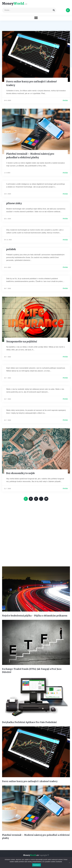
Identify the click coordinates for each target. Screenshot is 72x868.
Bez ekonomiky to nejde (21, 473)
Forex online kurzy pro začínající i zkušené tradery (30, 781)
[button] (36, 18)
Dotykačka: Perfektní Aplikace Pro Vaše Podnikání (29, 722)
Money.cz (36, 855)
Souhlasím (37, 865)
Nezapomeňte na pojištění (22, 342)
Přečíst (65, 101)
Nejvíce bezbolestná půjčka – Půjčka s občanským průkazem (35, 616)
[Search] (54, 10)
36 (47, 498)
